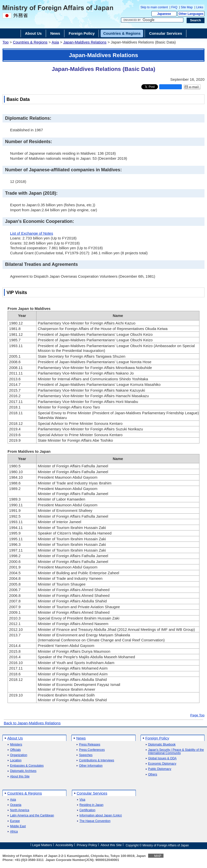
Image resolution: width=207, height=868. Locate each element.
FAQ (174, 7)
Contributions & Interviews (96, 760)
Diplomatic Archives (23, 771)
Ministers (16, 745)
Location (16, 760)
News (81, 738)
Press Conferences (92, 750)
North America (20, 810)
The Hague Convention (95, 821)
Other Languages (191, 14)
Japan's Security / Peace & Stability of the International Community (176, 752)
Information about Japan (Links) (101, 816)
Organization (19, 755)
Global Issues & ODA (162, 758)
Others (153, 775)
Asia (55, 42)
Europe (15, 821)
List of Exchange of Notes (32, 233)
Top (6, 42)
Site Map (187, 7)
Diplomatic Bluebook (162, 745)
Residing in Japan (91, 805)
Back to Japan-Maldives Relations (32, 723)
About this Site (20, 777)
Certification (87, 810)
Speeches (86, 755)
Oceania (16, 805)
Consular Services (92, 793)
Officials (15, 750)
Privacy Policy (87, 845)
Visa (82, 800)
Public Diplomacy (160, 769)
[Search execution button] (196, 20)
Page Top (197, 715)
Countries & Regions (30, 42)
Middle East (18, 826)
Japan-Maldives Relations (85, 42)
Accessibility (65, 845)
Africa (14, 832)
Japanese (164, 14)
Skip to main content (154, 7)
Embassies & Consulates (27, 766)
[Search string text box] (152, 20)
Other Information (91, 766)
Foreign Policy (157, 738)
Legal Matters (42, 845)
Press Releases (90, 745)
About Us (15, 738)
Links (200, 7)
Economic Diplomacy (162, 764)
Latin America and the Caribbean (32, 816)
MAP (158, 856)
